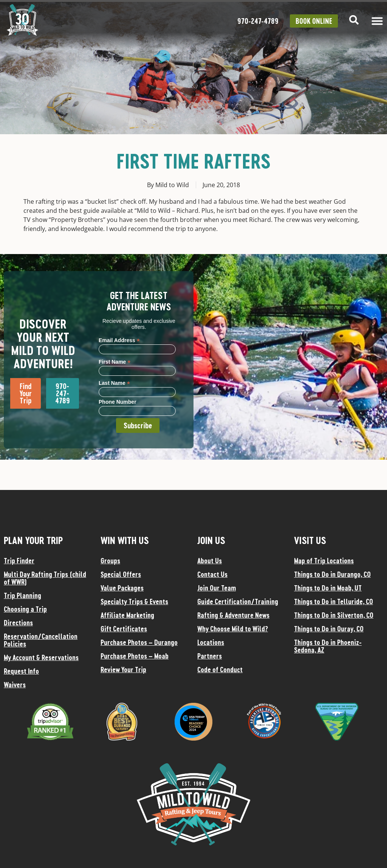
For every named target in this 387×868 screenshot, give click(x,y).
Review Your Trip (123, 670)
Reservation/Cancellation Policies (41, 640)
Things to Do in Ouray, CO (329, 629)
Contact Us (212, 574)
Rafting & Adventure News (233, 615)
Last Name (114, 383)
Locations (211, 642)
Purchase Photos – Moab (135, 656)
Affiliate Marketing (127, 615)
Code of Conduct (220, 670)
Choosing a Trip (25, 609)
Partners (210, 656)
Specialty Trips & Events (134, 601)
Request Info (21, 671)
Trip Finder (19, 561)
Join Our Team (217, 588)
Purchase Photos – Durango (139, 642)
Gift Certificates (124, 629)
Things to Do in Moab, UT (328, 588)
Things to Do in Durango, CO (332, 574)
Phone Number (118, 402)
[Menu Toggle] (377, 21)
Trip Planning (22, 595)
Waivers (15, 685)
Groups (110, 561)
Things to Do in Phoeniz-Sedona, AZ (328, 646)
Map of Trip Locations (324, 561)
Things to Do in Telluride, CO (334, 601)
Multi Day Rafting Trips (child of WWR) (45, 578)
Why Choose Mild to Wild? (233, 629)
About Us (210, 561)
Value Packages (122, 588)
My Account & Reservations (41, 657)
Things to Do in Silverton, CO (334, 615)
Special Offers (121, 574)
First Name (115, 362)
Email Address (119, 340)
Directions (18, 623)
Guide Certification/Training (238, 601)
